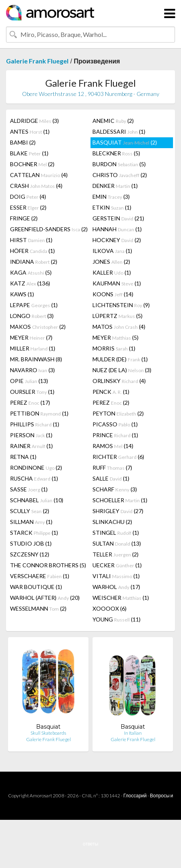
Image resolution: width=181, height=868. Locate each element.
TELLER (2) (116, 554)
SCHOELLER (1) (120, 500)
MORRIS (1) (114, 348)
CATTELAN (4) (39, 175)
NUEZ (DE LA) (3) (122, 370)
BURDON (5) (119, 164)
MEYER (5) (116, 337)
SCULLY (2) (30, 511)
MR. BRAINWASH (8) (36, 359)
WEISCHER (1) (121, 598)
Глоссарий (135, 796)
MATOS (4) (119, 327)
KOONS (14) (113, 294)
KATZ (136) (30, 283)
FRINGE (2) (24, 218)
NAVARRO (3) (32, 370)
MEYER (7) (31, 337)
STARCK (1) (34, 533)
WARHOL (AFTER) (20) (45, 598)
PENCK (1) (111, 392)
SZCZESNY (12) (30, 554)
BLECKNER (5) (116, 153)
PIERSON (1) (31, 435)
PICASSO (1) (115, 424)
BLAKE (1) (29, 153)
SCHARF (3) (115, 489)
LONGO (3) (32, 316)
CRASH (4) (36, 186)
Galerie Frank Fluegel (37, 61)
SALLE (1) (111, 478)
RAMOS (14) (113, 446)
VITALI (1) (116, 576)
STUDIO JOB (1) (31, 543)
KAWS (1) (22, 294)
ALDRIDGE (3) (34, 121)
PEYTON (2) (118, 413)
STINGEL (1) (116, 533)
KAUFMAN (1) (117, 283)
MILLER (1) (33, 348)
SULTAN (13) (117, 543)
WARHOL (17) (116, 587)
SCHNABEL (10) (37, 500)
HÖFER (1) (32, 251)
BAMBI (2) (23, 142)
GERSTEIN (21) (118, 218)
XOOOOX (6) (110, 608)
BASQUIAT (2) (125, 142)
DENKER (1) (115, 186)
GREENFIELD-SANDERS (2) (49, 229)
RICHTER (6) (118, 457)
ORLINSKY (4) (119, 381)
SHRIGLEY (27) (118, 511)
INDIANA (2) (34, 262)
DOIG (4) (28, 197)
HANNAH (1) (117, 229)
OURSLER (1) (32, 392)
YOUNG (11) (117, 619)
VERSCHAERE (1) (40, 576)
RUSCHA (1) (34, 478)
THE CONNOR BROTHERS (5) (48, 565)
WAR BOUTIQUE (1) (36, 587)
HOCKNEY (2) (117, 240)
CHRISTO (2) (120, 175)
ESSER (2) (28, 207)
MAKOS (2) (38, 327)
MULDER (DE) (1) (120, 359)
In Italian (133, 733)
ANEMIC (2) (113, 121)
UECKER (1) (117, 565)
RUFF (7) (112, 468)
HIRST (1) (31, 240)
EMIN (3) (111, 197)
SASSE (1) (29, 489)
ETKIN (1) (112, 207)
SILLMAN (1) (31, 522)
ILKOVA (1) (112, 251)
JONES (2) (111, 262)
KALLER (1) (112, 272)
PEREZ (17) (30, 402)
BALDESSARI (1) (119, 131)
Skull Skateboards (48, 733)
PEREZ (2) (111, 402)
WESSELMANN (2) (38, 608)
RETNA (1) (23, 457)
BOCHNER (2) (32, 164)
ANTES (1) (30, 131)
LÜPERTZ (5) (118, 316)
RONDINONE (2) (36, 468)
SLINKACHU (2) (112, 522)
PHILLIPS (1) (35, 424)
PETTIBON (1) (39, 413)
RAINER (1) (31, 446)
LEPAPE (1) (34, 305)
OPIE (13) (29, 381)
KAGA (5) (31, 272)
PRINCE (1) (115, 435)
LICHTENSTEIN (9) (121, 305)
